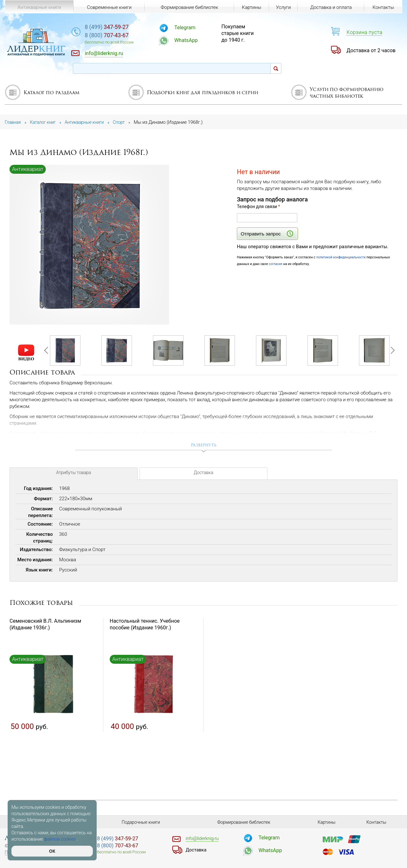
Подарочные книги (141, 822)
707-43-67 (131, 36)
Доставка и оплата (330, 7)
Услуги (283, 7)
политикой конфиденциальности (343, 257)
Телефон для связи (259, 206)
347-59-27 (131, 28)
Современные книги (108, 7)
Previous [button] (47, 352)
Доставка (203, 477)
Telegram (202, 28)
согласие (276, 264)
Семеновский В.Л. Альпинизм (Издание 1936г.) (45, 626)
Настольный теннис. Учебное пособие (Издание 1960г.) (145, 626)
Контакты (383, 7)
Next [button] (391, 352)
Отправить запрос (267, 234)
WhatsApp (203, 40)
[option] (90, 245)
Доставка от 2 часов (371, 50)
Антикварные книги (39, 7)
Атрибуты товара (73, 477)
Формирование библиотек (188, 7)
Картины (249, 7)
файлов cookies (60, 839)
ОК (52, 851)
